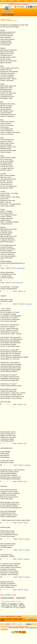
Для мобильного (17, 3)
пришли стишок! (32, 619)
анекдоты (9, 619)
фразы (2, 620)
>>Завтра (14, 595)
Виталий (26, 523)
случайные (19, 616)
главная (3, 619)
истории (15, 619)
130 (25, 291)
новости (27, 627)
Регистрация (34, 3)
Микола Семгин (29, 304)
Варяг (25, 443)
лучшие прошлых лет (10, 616)
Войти (29, 3)
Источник (14, 268)
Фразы (26, 1)
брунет (25, 481)
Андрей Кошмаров (21, 268)
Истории (11, 1)
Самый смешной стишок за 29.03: (11, 602)
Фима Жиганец (20, 283)
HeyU (25, 404)
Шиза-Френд (27, 465)
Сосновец (26, 590)
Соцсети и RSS (17, 4)
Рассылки (11, 4)
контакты (11, 627)
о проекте (16, 627)
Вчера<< (3, 595)
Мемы (19, 1)
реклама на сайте (4, 627)
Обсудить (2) (16, 304)
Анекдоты (4, 1)
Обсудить (3, 268)
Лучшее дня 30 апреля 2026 (7, 3)
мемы (20, 619)
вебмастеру (22, 627)
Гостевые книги (25, 4)
